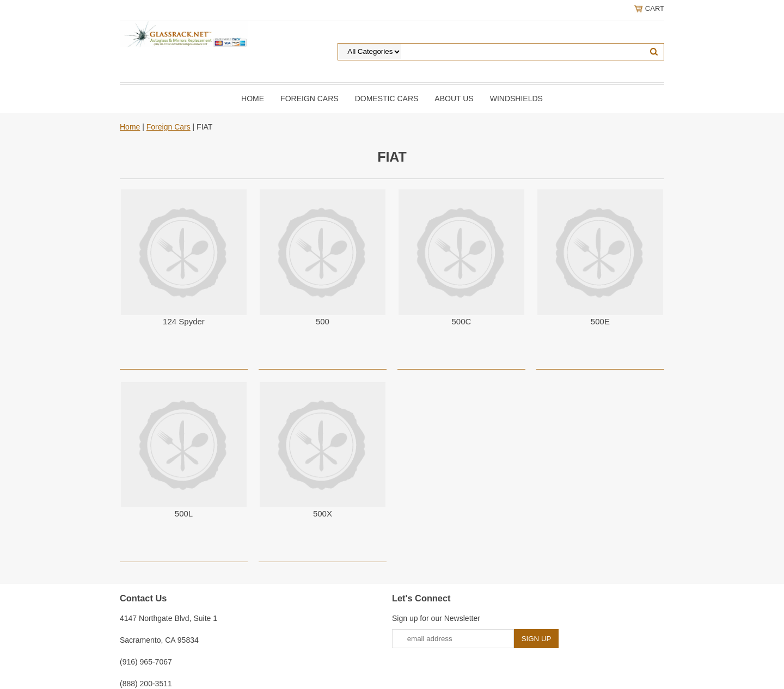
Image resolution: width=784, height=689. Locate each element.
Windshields (516, 99)
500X (323, 513)
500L (184, 513)
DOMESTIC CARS (387, 99)
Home (253, 99)
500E (600, 321)
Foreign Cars (310, 99)
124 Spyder (184, 321)
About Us (454, 99)
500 (323, 321)
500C (461, 321)
